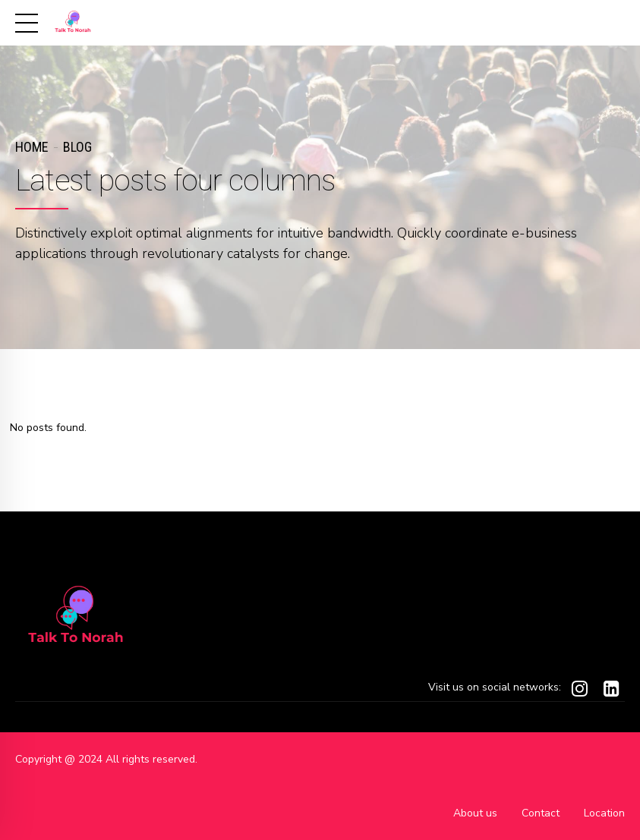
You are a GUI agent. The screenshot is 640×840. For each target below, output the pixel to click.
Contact (541, 813)
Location (604, 813)
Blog (77, 147)
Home (32, 147)
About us (475, 813)
